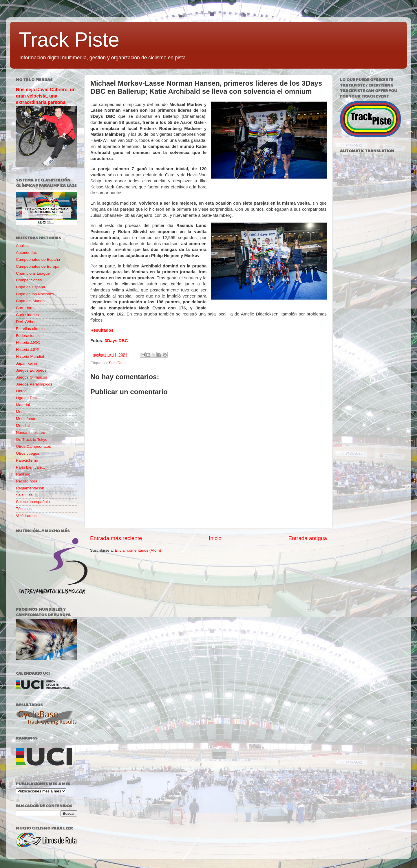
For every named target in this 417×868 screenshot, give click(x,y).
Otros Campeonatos (33, 446)
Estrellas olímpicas (32, 329)
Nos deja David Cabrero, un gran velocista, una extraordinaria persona (46, 96)
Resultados (102, 330)
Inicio (215, 538)
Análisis (23, 246)
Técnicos (24, 509)
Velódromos (26, 516)
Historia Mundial (30, 356)
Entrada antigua (308, 538)
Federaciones (28, 336)
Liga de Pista (27, 398)
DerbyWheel (27, 322)
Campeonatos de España (38, 259)
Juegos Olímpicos (31, 377)
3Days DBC (116, 341)
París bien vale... (31, 467)
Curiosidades (27, 315)
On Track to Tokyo (32, 439)
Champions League (33, 273)
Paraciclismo (27, 460)
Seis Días (117, 363)
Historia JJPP (28, 349)
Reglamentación (30, 488)
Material (23, 405)
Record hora (27, 481)
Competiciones (29, 280)
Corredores (26, 308)
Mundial (23, 426)
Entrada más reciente (116, 538)
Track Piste (69, 40)
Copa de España (31, 287)
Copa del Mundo (30, 301)
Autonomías (26, 253)
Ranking (23, 474)
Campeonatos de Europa (38, 266)
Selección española (33, 502)
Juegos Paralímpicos (34, 384)
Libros (21, 391)
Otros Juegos (28, 453)
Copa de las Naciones (35, 294)
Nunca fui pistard (31, 433)
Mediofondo (26, 419)
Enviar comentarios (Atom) (138, 550)
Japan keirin (26, 363)
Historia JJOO (28, 343)
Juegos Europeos (31, 370)
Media (21, 412)
